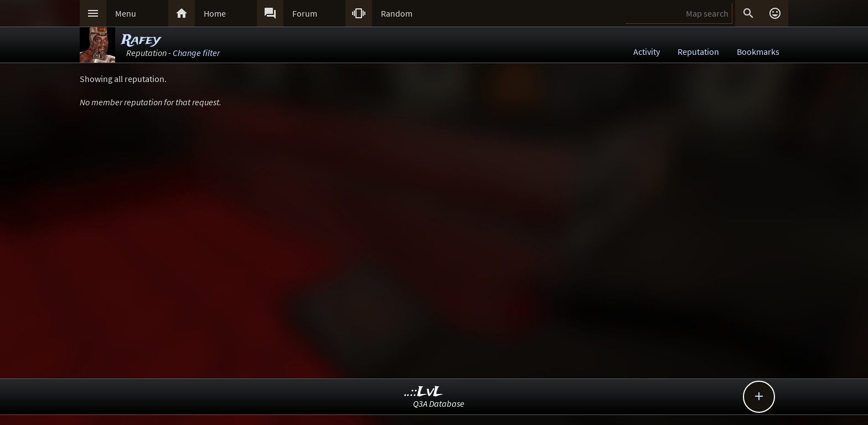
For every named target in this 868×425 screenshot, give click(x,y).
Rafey (141, 40)
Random (397, 13)
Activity (647, 52)
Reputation (698, 52)
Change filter (196, 53)
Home (215, 13)
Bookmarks (758, 52)
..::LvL (424, 392)
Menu (126, 13)
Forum (305, 13)
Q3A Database (439, 403)
